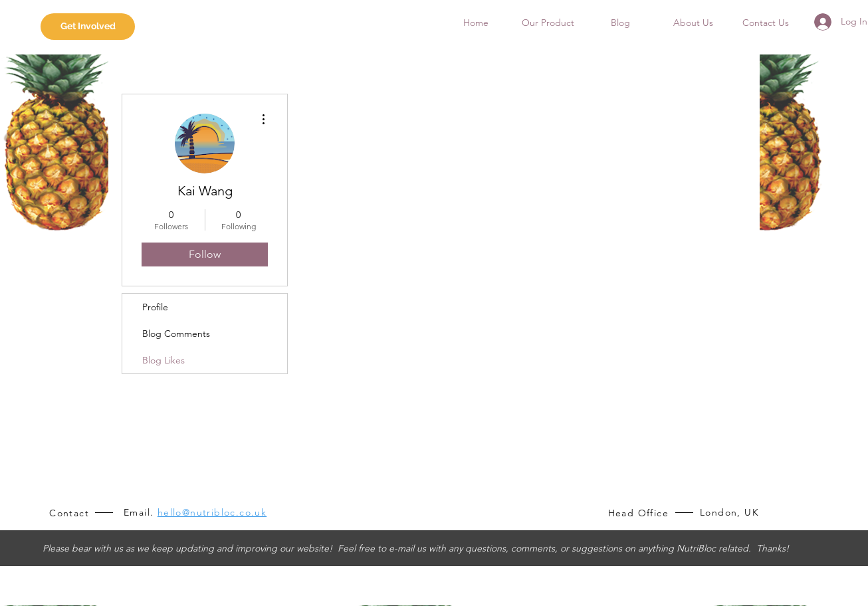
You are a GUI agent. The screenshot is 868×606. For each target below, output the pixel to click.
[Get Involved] (88, 27)
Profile (155, 307)
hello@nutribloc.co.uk (212, 512)
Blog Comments (176, 334)
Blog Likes (163, 360)
